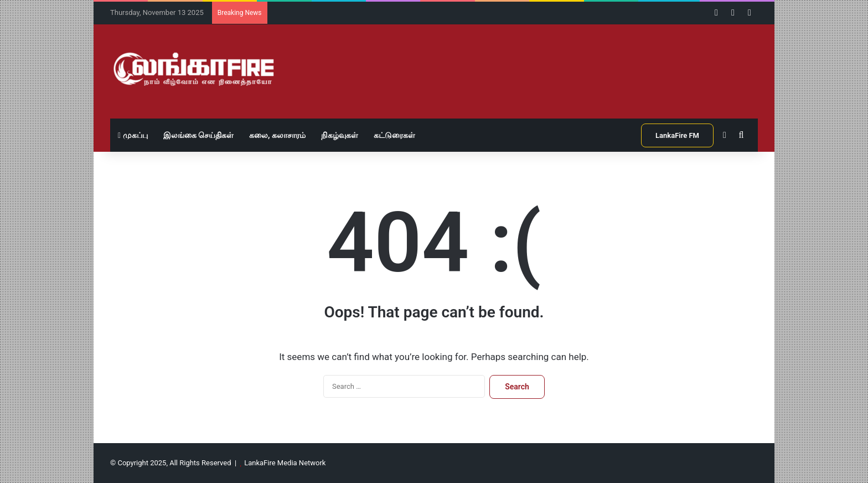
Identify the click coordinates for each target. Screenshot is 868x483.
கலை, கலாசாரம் (277, 135)
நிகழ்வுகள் (340, 135)
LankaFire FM (677, 135)
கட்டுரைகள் (394, 135)
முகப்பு (133, 135)
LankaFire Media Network (285, 463)
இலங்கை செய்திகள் (198, 135)
